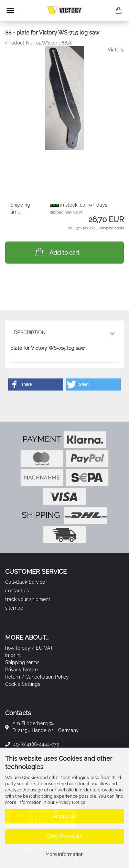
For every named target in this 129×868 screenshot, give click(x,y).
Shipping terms (22, 662)
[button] (36, 384)
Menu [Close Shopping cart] (10, 10)
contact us (17, 591)
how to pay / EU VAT (29, 648)
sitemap (14, 608)
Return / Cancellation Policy (37, 677)
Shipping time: (20, 208)
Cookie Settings (23, 684)
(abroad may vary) (66, 212)
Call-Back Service (25, 582)
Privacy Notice (71, 802)
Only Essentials (64, 837)
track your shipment (28, 599)
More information (64, 854)
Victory (116, 50)
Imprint (13, 655)
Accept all (64, 816)
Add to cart (57, 252)
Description (30, 333)
